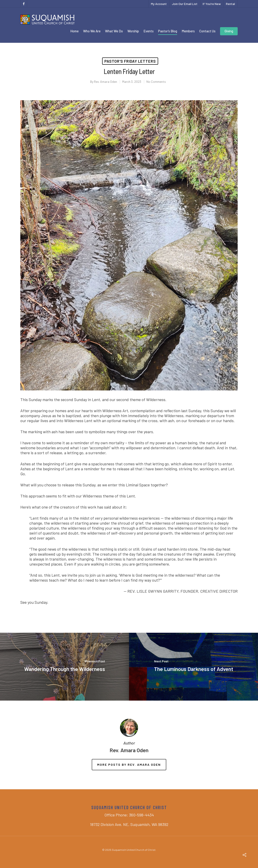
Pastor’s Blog (168, 31)
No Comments (156, 82)
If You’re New (212, 4)
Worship (133, 31)
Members (188, 31)
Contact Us (207, 31)
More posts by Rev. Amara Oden (129, 765)
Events (149, 31)
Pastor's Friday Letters (130, 61)
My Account (159, 4)
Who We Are (92, 31)
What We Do (114, 31)
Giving (229, 31)
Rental (230, 4)
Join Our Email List (185, 4)
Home (74, 31)
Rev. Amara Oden (106, 82)
